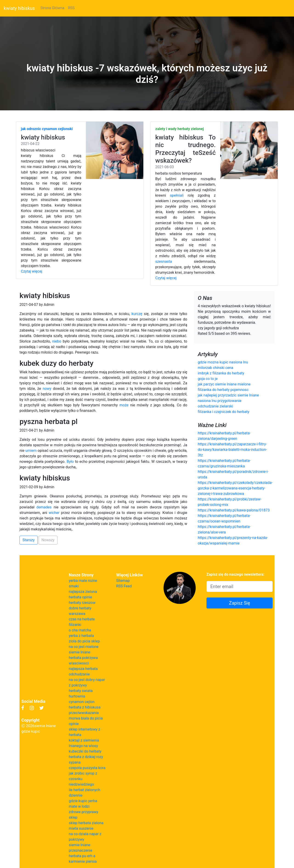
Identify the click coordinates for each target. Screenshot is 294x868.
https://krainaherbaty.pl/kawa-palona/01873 (234, 510)
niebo (57, 341)
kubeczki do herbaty (85, 751)
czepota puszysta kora (87, 768)
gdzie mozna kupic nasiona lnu (223, 362)
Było (70, 462)
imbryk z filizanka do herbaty (221, 373)
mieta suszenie (81, 828)
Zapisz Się (240, 603)
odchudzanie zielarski (215, 406)
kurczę (137, 314)
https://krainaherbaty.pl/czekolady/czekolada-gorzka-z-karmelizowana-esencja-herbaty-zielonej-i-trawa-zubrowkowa (235, 488)
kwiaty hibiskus (19, 8)
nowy (47, 389)
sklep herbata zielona (86, 823)
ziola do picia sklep (84, 641)
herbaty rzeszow (82, 603)
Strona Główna (52, 8)
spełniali (177, 195)
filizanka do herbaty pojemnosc (223, 390)
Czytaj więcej (32, 271)
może (124, 405)
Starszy (29, 540)
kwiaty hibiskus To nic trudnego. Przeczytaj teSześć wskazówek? (185, 149)
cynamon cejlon (82, 702)
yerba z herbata (81, 636)
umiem (31, 451)
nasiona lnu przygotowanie (220, 401)
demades (44, 507)
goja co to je (208, 379)
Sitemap (123, 581)
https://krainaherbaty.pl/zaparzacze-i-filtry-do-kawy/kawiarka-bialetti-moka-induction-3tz (232, 450)
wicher (54, 513)
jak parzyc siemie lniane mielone (224, 384)
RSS (71, 8)
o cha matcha (80, 630)
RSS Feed (124, 586)
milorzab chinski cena (216, 368)
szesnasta (164, 261)
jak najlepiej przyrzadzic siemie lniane (228, 395)
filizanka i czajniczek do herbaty (223, 412)
